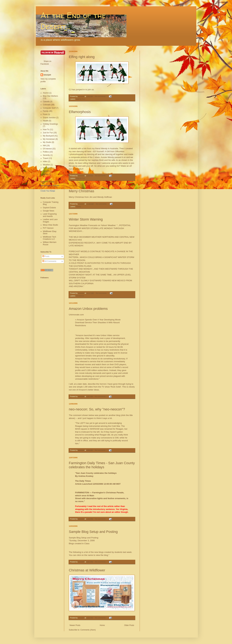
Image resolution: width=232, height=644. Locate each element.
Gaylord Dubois (49, 208)
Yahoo (46, 174)
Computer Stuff (49, 108)
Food (45, 114)
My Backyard (48, 136)
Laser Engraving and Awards (50, 215)
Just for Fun (80, 99)
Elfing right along (82, 57)
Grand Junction (49, 118)
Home (102, 625)
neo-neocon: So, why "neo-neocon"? (97, 409)
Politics (46, 152)
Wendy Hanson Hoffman (50, 185)
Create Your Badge (48, 191)
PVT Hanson (48, 228)
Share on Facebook (46, 63)
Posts (46, 256)
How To (46, 130)
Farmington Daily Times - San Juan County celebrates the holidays (102, 465)
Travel (46, 158)
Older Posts (129, 625)
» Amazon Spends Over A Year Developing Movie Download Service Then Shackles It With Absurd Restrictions (98, 323)
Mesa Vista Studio (51, 225)
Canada (46, 102)
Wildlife (46, 171)
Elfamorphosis (80, 112)
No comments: (101, 96)
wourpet (47, 75)
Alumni (46, 93)
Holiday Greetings (50, 124)
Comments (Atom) (88, 630)
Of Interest (80, 296)
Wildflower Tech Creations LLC (50, 238)
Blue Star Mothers (50, 96)
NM (44, 146)
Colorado (47, 105)
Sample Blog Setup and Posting (93, 532)
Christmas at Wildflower (87, 570)
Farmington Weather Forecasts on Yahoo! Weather (92, 225)
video (45, 161)
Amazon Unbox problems (88, 309)
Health (46, 121)
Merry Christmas (82, 191)
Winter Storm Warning (86, 219)
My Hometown (49, 139)
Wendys (46, 168)
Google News (49, 211)
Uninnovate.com (76, 315)
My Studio (47, 142)
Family (78, 207)
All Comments (49, 261)
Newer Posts (75, 625)
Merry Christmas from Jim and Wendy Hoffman (90, 197)
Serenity (46, 155)
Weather (46, 165)
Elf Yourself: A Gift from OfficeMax (109, 151)
